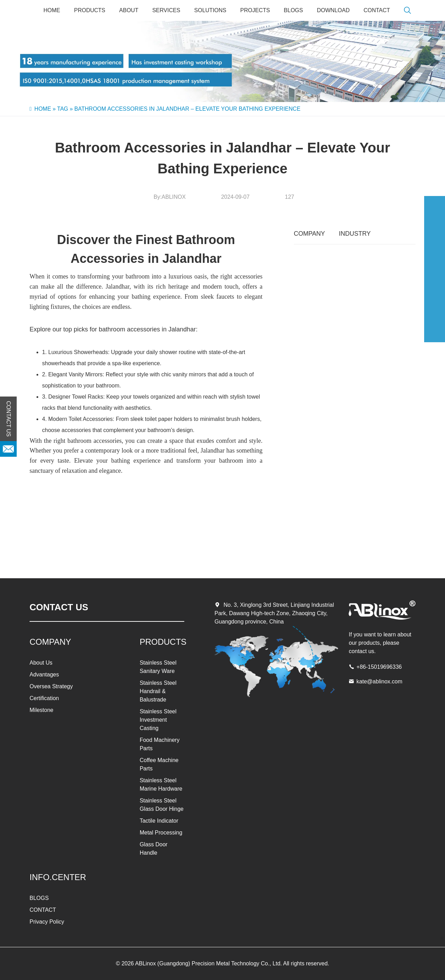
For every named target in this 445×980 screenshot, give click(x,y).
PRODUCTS (90, 10)
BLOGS (293, 10)
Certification (44, 698)
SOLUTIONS (210, 10)
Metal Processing (161, 833)
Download (333, 10)
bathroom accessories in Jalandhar (147, 329)
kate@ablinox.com (379, 681)
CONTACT (377, 10)
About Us (41, 663)
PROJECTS (255, 10)
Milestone (41, 710)
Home (52, 10)
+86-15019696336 (379, 667)
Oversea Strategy (51, 686)
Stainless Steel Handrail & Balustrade (158, 691)
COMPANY (309, 234)
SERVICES (166, 10)
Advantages (44, 675)
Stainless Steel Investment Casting (158, 720)
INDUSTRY (355, 234)
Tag (63, 109)
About (129, 10)
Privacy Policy (47, 922)
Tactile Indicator (159, 821)
